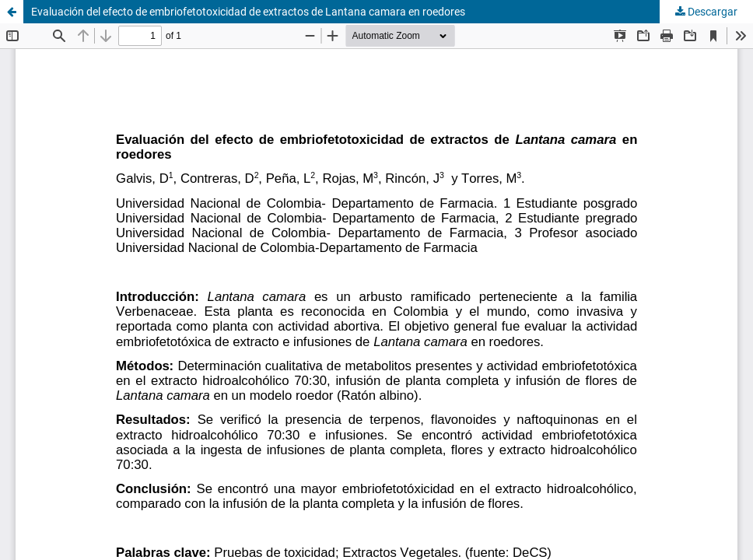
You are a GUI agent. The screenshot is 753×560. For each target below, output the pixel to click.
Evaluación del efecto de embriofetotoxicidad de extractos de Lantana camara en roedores (248, 12)
